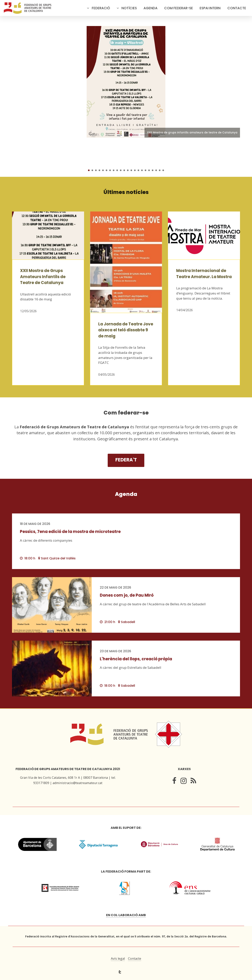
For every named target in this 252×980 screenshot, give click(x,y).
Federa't (126, 460)
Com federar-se (179, 8)
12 (128, 170)
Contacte (237, 8)
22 (163, 170)
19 (153, 170)
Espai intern (210, 8)
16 (142, 170)
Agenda (151, 8)
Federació (101, 8)
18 (149, 170)
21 (160, 170)
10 (121, 170)
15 (138, 170)
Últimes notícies (126, 192)
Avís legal (118, 959)
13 (131, 170)
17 (145, 170)
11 (124, 170)
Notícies (129, 8)
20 (156, 170)
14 (135, 170)
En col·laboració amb (126, 915)
